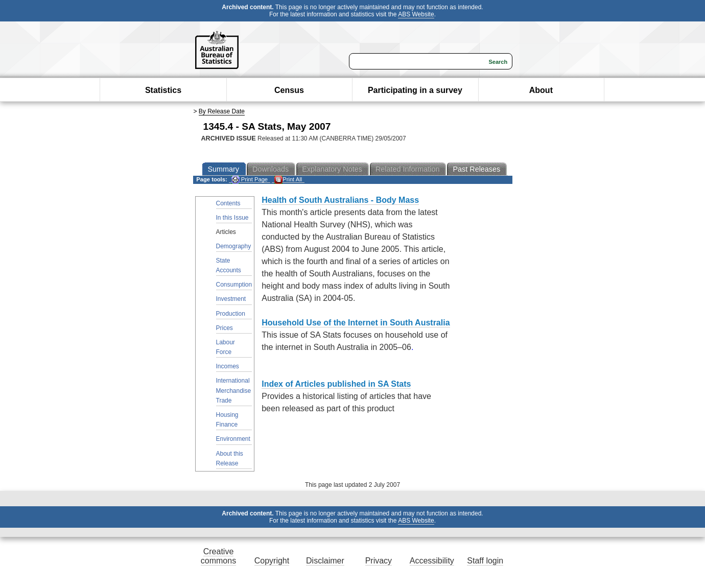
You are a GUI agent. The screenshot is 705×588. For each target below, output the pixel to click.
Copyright (272, 561)
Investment (231, 299)
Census (289, 90)
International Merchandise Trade (234, 390)
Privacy (379, 561)
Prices (225, 328)
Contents (228, 203)
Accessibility (432, 561)
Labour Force (226, 347)
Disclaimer (325, 561)
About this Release (230, 458)
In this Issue (232, 218)
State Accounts (229, 265)
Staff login (485, 561)
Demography (234, 246)
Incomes (228, 366)
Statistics (163, 90)
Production (231, 314)
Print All (288, 180)
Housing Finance (227, 420)
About (541, 90)
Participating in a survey (415, 90)
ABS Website (416, 14)
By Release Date (222, 111)
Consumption (234, 285)
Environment (233, 439)
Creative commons (218, 556)
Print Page (250, 180)
